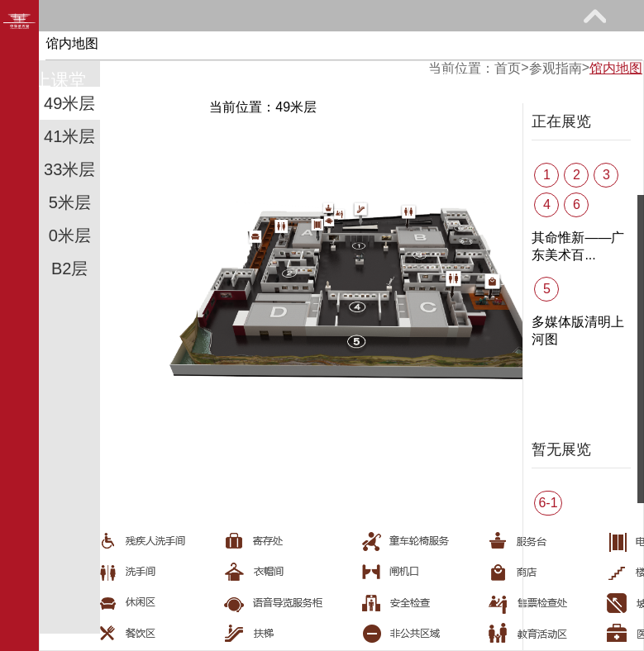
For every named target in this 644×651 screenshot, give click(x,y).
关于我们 (436, 80)
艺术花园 (308, 80)
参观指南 (145, 47)
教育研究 (402, 47)
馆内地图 (616, 68)
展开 (594, 16)
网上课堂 (51, 80)
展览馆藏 (274, 47)
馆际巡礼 (179, 80)
